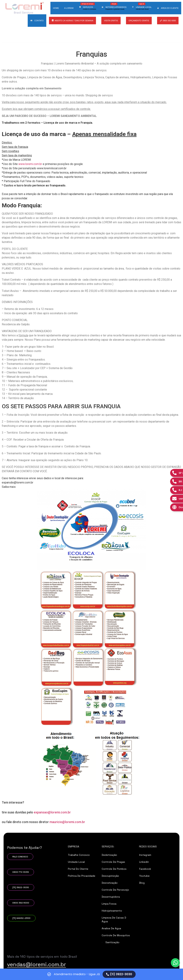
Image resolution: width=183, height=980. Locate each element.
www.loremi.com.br (30, 164)
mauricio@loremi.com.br (67, 822)
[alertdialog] (91, 974)
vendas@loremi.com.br (37, 964)
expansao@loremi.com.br (52, 812)
